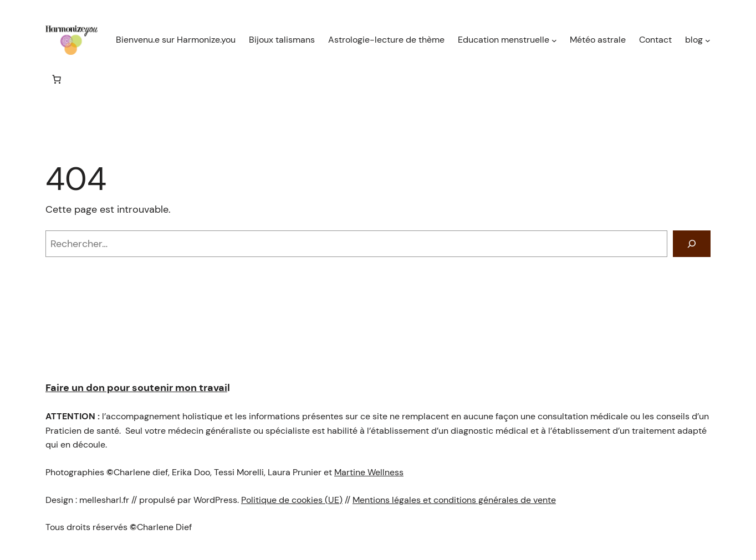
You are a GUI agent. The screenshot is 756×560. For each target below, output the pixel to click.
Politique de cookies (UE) (292, 500)
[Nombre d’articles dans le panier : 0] (57, 79)
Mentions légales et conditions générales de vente (454, 500)
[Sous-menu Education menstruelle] (554, 40)
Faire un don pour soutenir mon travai (136, 388)
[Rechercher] (692, 244)
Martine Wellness (369, 472)
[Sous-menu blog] (708, 40)
